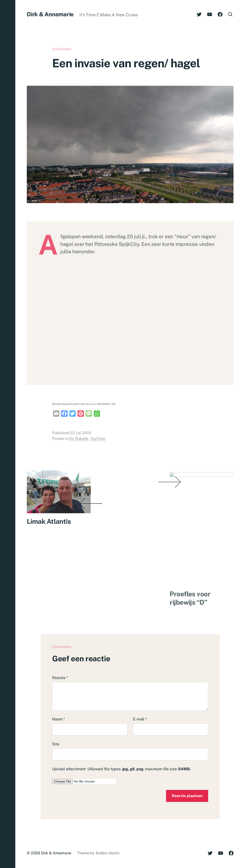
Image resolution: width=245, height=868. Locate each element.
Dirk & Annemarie (50, 14)
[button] (8, 434)
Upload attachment (121, 769)
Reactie (60, 678)
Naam (58, 719)
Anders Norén (107, 853)
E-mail (140, 719)
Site (56, 744)
